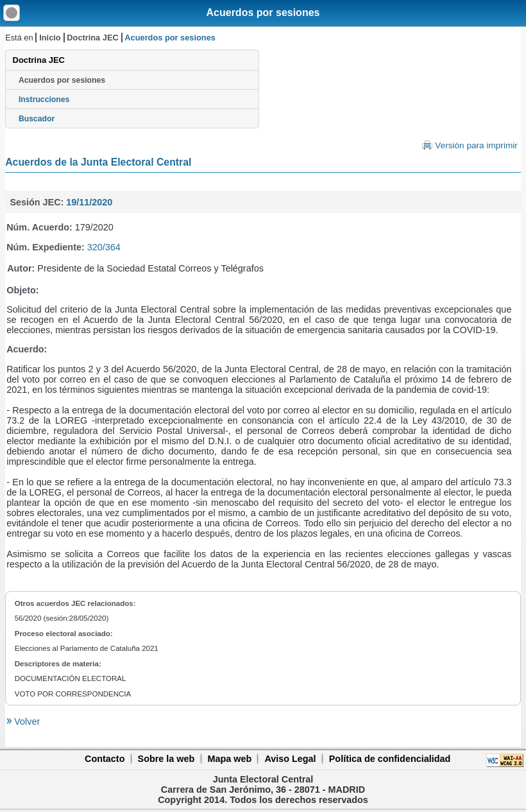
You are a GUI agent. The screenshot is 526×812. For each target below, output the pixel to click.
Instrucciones (44, 99)
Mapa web (229, 759)
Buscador (37, 119)
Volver (26, 721)
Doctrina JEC (92, 38)
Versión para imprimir (476, 145)
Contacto (105, 759)
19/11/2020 (89, 202)
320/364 (104, 247)
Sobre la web (166, 759)
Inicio (50, 38)
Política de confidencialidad (390, 759)
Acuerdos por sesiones (263, 13)
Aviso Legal (290, 759)
